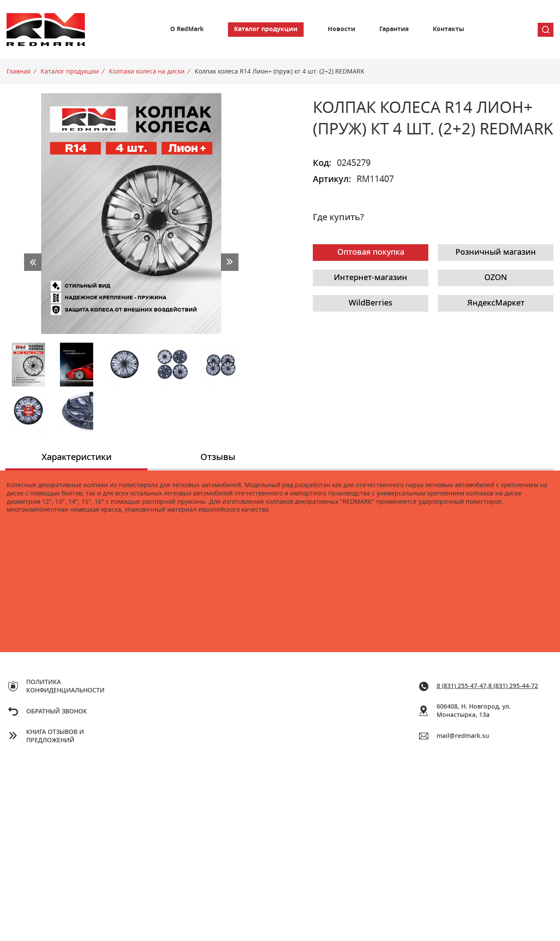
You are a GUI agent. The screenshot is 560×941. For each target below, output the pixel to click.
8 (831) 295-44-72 (513, 686)
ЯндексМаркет (496, 303)
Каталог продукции (266, 29)
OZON (496, 278)
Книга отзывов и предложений (55, 736)
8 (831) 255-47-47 (462, 686)
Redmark (46, 30)
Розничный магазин (496, 253)
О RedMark (187, 29)
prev (33, 262)
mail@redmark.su (463, 736)
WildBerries (371, 303)
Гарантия (394, 29)
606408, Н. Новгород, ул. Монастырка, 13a (474, 711)
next (230, 262)
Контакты (448, 29)
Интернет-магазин (371, 278)
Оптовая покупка (371, 253)
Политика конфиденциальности (65, 686)
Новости (341, 29)
